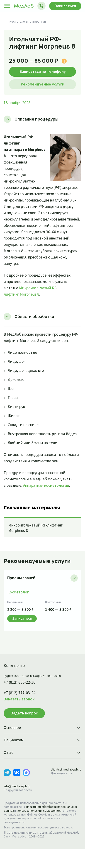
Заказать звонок (20, 718)
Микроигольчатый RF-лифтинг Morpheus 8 (37, 547)
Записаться (64, 6)
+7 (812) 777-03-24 (21, 712)
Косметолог (18, 611)
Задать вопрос (24, 732)
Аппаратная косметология (49, 505)
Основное (42, 747)
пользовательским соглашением (41, 830)
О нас (42, 772)
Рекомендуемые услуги (43, 84)
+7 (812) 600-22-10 (21, 702)
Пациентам (42, 759)
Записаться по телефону (42, 71)
